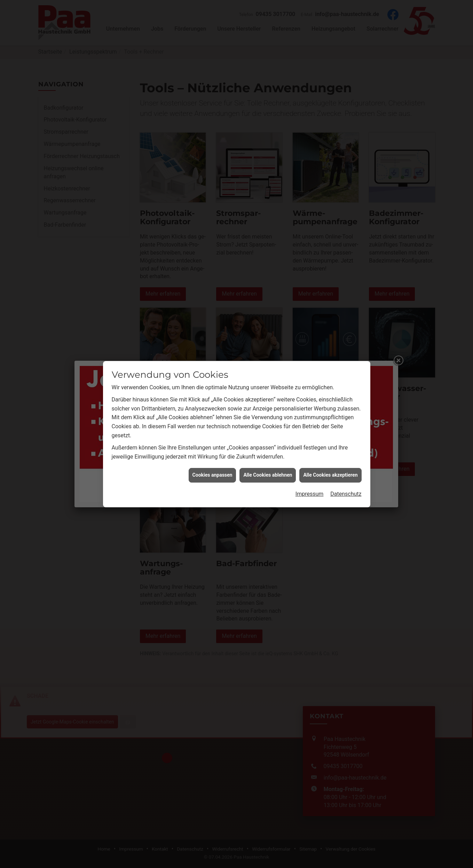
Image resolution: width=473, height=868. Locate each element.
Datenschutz (346, 445)
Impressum (310, 445)
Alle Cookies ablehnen (268, 426)
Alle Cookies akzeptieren (330, 426)
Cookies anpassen (212, 426)
